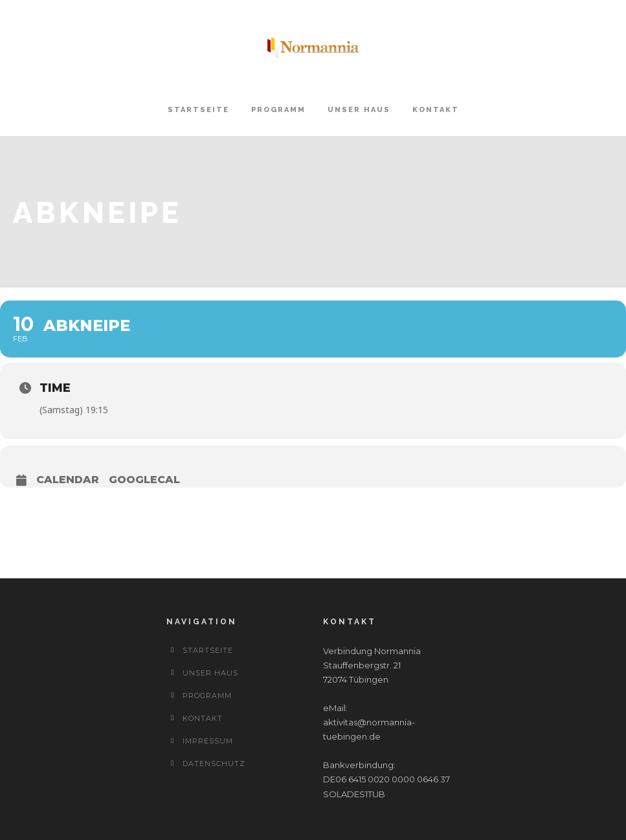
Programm (278, 110)
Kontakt (436, 110)
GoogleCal (144, 480)
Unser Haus (359, 110)
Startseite (198, 110)
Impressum (208, 741)
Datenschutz (214, 764)
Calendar (68, 480)
